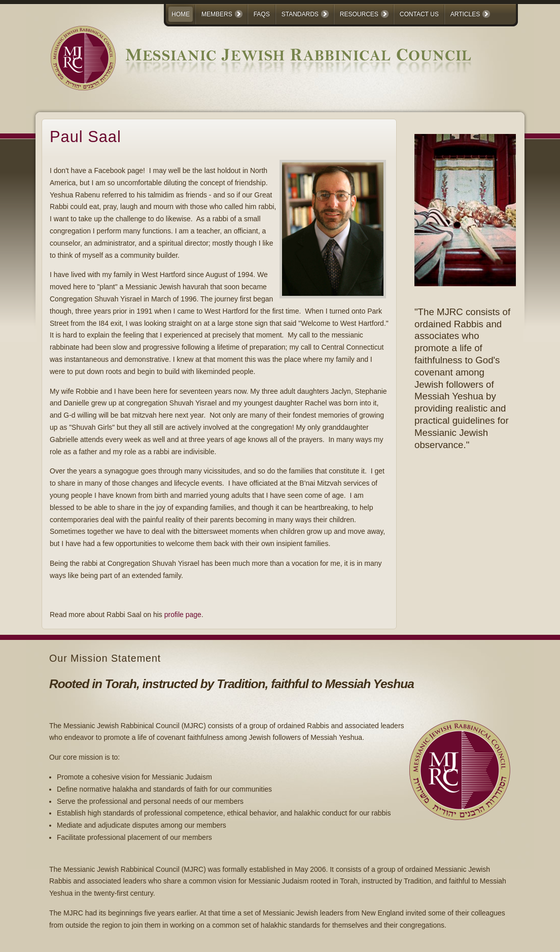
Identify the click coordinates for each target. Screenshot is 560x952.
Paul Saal (85, 137)
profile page (183, 615)
